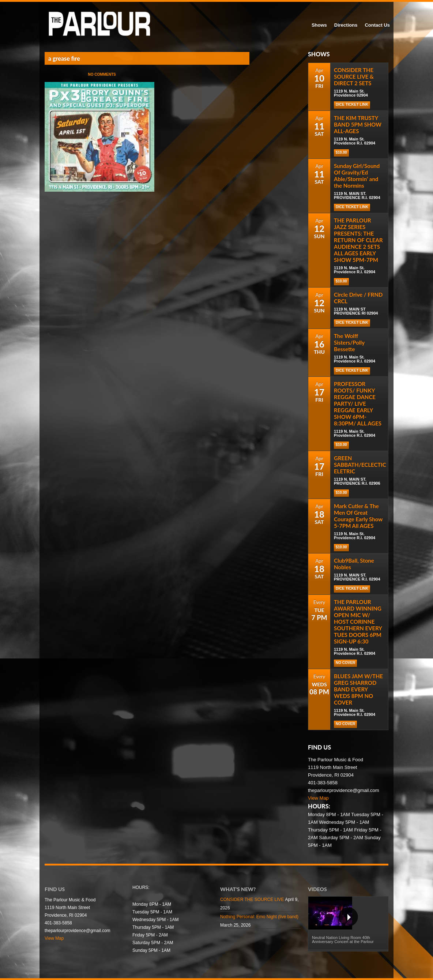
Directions (346, 25)
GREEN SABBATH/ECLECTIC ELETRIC (360, 465)
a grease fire (64, 58)
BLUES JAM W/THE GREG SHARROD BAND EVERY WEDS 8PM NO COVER (358, 689)
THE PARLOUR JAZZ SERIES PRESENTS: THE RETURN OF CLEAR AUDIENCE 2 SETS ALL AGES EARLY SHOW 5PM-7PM (358, 240)
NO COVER (345, 663)
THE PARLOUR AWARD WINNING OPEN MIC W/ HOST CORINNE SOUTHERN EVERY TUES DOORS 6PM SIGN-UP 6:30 (358, 622)
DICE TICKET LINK (352, 588)
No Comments (102, 74)
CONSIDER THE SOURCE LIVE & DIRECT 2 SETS (354, 76)
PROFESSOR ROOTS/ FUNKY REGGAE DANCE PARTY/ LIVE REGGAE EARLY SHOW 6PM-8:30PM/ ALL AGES (358, 403)
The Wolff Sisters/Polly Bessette (349, 342)
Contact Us (377, 25)
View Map (318, 798)
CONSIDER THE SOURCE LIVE (252, 900)
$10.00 (341, 152)
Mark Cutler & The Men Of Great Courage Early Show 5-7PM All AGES (358, 516)
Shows (319, 25)
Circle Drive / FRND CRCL (358, 298)
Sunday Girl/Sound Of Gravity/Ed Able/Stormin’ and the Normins (357, 176)
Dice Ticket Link (352, 104)
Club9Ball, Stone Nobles (354, 564)
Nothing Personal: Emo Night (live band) (259, 917)
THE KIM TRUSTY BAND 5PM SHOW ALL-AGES (358, 124)
